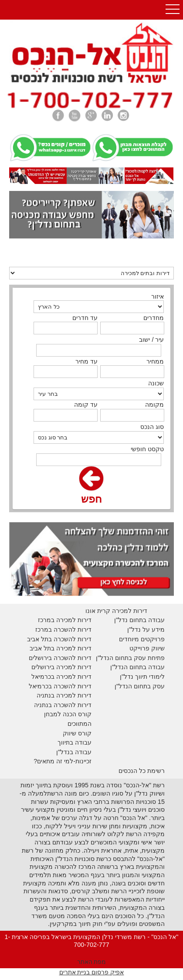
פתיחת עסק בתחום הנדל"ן (130, 658)
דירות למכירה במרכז (65, 620)
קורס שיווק (77, 733)
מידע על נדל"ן (146, 630)
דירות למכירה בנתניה (64, 695)
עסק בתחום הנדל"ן (140, 686)
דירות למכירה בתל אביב (61, 648)
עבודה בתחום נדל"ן (139, 620)
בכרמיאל (43, 677)
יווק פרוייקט (145, 648)
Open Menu (173, 10)
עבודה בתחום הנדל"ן (137, 667)
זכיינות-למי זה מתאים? (63, 761)
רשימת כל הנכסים (142, 771)
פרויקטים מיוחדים (142, 639)
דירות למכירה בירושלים (61, 667)
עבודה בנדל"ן (74, 752)
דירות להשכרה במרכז (63, 630)
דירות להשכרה (72, 686)
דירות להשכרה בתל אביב (59, 639)
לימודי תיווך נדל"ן (142, 677)
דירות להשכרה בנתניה (63, 705)
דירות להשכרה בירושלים (60, 658)
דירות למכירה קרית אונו (116, 611)
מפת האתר (92, 962)
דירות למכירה (73, 677)
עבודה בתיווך (75, 742)
